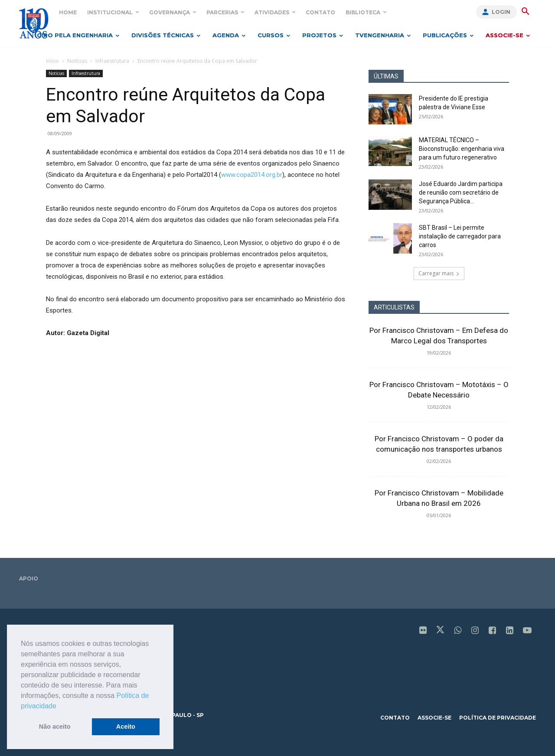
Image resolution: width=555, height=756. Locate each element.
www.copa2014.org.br (252, 175)
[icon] (423, 631)
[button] (59, 707)
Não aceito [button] (55, 727)
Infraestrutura (112, 61)
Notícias (77, 61)
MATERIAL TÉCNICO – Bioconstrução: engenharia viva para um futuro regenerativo (462, 149)
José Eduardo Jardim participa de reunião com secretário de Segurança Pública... (461, 192)
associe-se (434, 718)
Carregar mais (439, 273)
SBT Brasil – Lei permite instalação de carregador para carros (460, 236)
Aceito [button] (126, 727)
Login (501, 12)
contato (395, 718)
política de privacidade (498, 718)
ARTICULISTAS (394, 307)
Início (52, 61)
